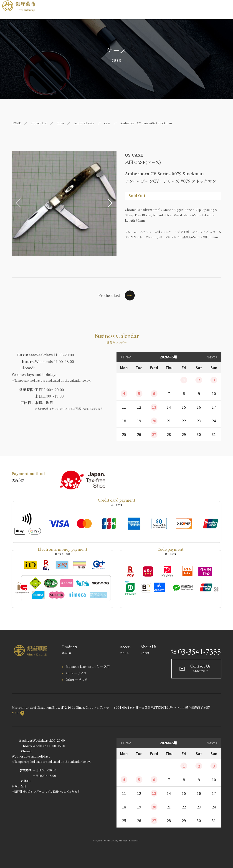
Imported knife (84, 123)
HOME (16, 123)
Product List (39, 123)
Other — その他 (77, 679)
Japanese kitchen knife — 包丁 (88, 667)
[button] (18, 203)
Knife (60, 123)
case (107, 123)
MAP (18, 713)
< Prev (125, 357)
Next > (212, 357)
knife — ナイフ (76, 673)
